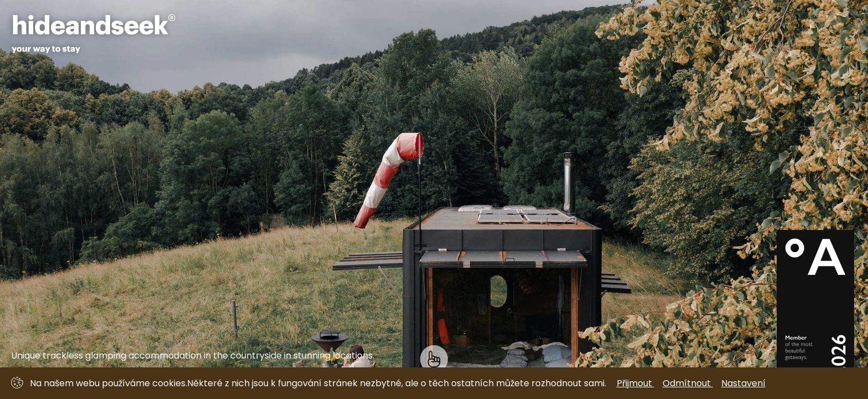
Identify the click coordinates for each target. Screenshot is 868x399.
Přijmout (635, 383)
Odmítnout (688, 383)
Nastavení (743, 383)
